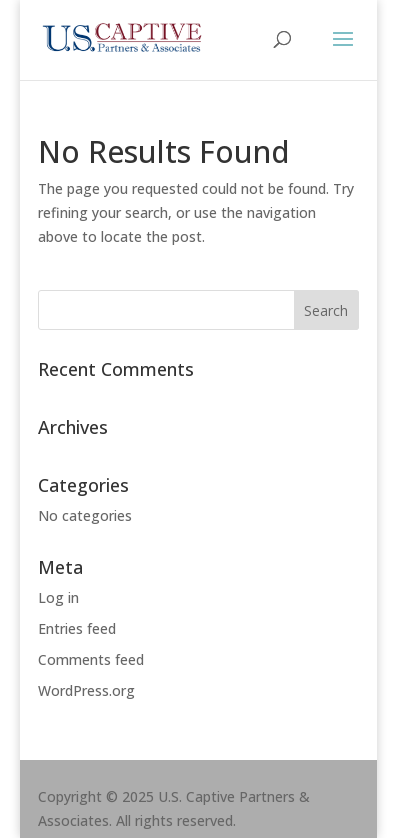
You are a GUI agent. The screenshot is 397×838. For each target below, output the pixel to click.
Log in (58, 597)
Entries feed (77, 628)
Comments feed (91, 659)
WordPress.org (86, 690)
